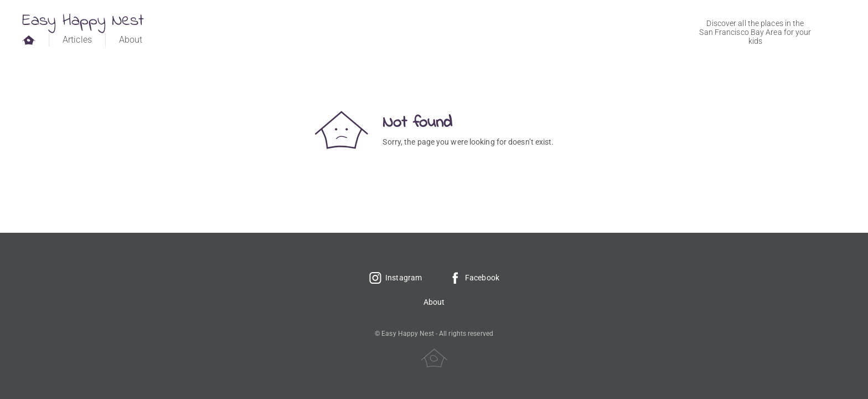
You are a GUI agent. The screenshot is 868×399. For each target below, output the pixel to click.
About (131, 40)
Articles (77, 40)
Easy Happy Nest (83, 21)
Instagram (395, 278)
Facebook (474, 278)
